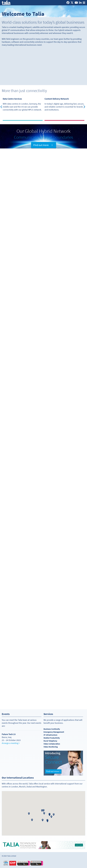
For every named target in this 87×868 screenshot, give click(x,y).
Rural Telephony (50, 741)
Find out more (43, 145)
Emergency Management (54, 732)
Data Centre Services (12, 99)
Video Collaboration (52, 744)
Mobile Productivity (52, 738)
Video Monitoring (51, 747)
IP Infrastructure (50, 735)
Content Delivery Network (57, 99)
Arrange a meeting (11, 743)
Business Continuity (52, 729)
